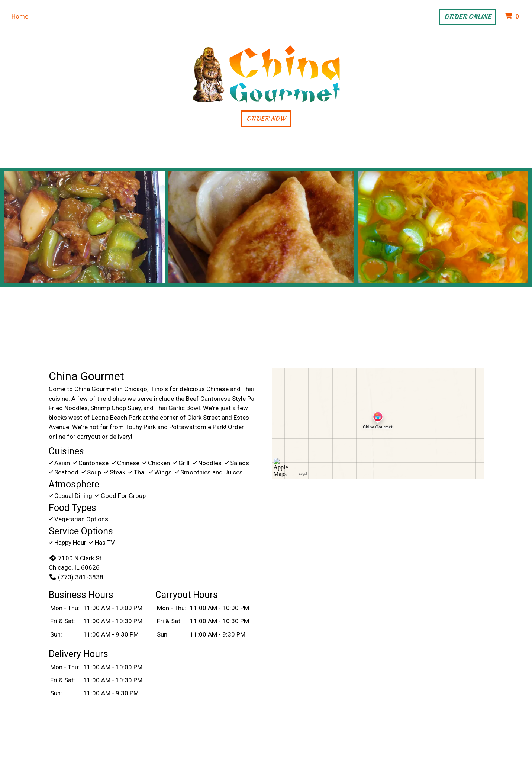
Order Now (266, 118)
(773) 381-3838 (76, 577)
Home (20, 16)
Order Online (467, 16)
